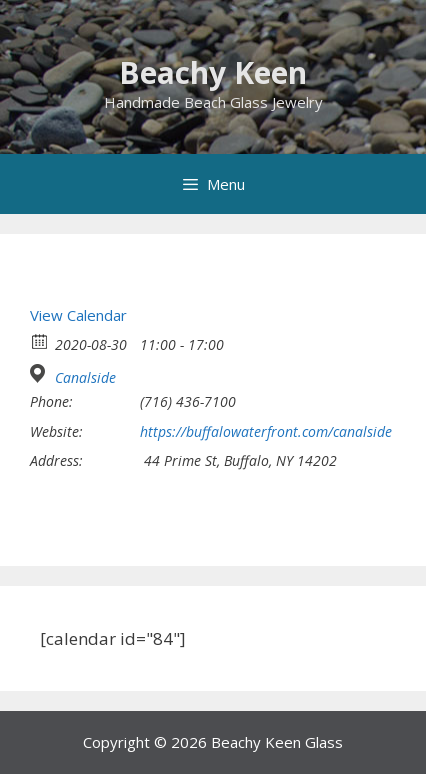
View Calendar (78, 315)
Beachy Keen (213, 72)
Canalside (85, 378)
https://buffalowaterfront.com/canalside (266, 432)
